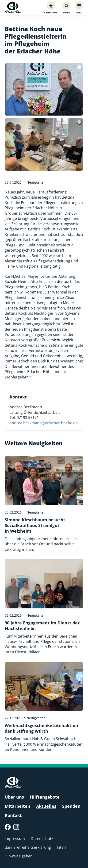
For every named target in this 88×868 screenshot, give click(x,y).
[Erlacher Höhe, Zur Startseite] (13, 8)
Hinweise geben (19, 856)
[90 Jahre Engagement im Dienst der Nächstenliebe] (44, 607)
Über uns (14, 797)
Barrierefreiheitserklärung (28, 847)
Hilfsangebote (45, 797)
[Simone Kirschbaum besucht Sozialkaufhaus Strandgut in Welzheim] (44, 504)
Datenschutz (42, 839)
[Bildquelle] (79, 67)
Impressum (15, 839)
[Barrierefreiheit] (51, 8)
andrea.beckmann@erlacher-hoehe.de (44, 423)
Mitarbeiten (17, 806)
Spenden (71, 806)
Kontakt (13, 815)
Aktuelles (46, 806)
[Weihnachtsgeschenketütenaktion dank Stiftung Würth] (44, 707)
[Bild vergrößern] (44, 89)
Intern (62, 847)
